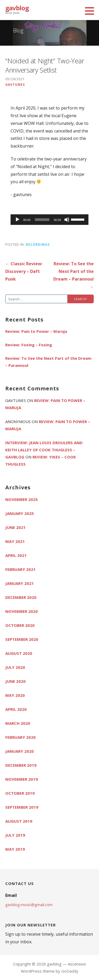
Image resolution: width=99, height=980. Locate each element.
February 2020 (20, 737)
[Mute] (67, 220)
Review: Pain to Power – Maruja (36, 331)
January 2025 (20, 513)
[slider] (42, 220)
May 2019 (15, 849)
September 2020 (22, 639)
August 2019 (19, 821)
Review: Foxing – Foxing (29, 345)
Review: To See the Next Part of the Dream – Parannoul (48, 362)
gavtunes (15, 84)
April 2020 (16, 709)
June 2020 (15, 681)
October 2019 (20, 793)
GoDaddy (70, 971)
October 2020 (20, 625)
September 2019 (22, 807)
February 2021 (20, 569)
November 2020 (22, 611)
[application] (49, 220)
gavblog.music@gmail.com (29, 905)
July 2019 (15, 835)
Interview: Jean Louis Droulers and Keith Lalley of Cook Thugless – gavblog (44, 450)
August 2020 (19, 653)
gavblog (17, 8)
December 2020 (21, 597)
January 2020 (20, 751)
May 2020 (15, 695)
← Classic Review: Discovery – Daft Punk (24, 271)
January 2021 (20, 583)
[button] (91, 11)
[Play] (17, 220)
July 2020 (15, 667)
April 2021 (16, 555)
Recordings (38, 244)
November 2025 (22, 499)
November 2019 (22, 779)
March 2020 (18, 723)
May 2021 (15, 541)
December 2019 (21, 765)
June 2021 (15, 527)
